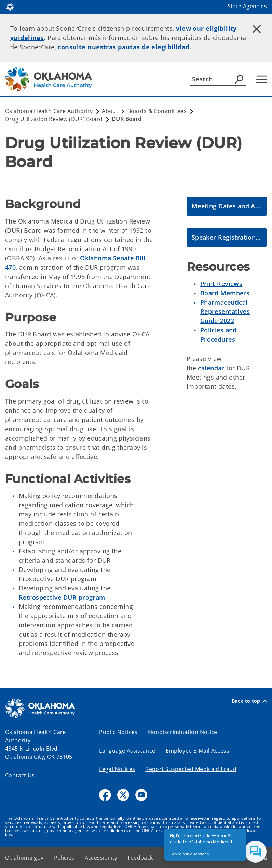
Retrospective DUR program (62, 597)
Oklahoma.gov (24, 858)
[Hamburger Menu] (262, 79)
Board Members (225, 293)
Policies (64, 858)
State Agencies (247, 6)
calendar (211, 368)
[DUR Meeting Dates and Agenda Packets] (227, 206)
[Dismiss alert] (257, 29)
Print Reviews (221, 284)
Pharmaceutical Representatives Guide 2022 (225, 311)
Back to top (249, 701)
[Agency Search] (239, 79)
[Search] (218, 79)
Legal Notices (117, 769)
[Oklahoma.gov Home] (10, 6)
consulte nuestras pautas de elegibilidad (124, 47)
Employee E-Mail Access (198, 751)
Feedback (140, 858)
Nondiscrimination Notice (183, 732)
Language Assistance (127, 751)
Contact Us (20, 775)
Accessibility (101, 858)
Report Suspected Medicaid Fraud (191, 769)
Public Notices (118, 732)
